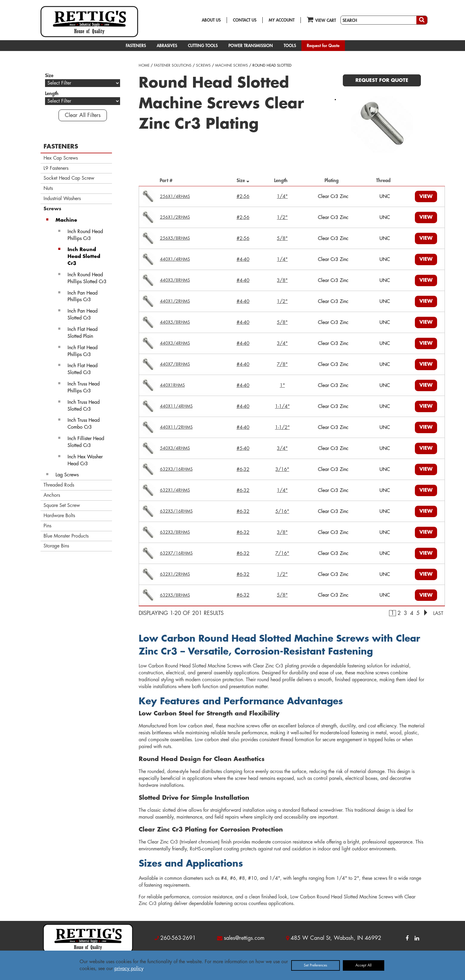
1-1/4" (282, 406)
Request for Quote (323, 46)
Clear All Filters (83, 115)
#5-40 (243, 448)
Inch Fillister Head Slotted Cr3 (86, 442)
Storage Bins (56, 546)
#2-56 (243, 196)
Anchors (52, 495)
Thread (385, 181)
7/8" (282, 364)
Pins (47, 526)
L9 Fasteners (56, 168)
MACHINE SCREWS (232, 65)
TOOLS (290, 46)
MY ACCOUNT (282, 20)
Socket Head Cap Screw (69, 178)
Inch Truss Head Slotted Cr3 (84, 406)
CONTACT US (245, 20)
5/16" (282, 511)
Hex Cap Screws (61, 158)
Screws (52, 209)
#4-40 (243, 259)
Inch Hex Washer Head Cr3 (85, 460)
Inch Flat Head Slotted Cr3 (83, 369)
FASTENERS (136, 46)
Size (243, 180)
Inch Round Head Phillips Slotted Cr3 (87, 278)
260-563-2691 (178, 938)
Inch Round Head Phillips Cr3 (85, 235)
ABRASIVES (167, 46)
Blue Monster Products (66, 536)
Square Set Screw (62, 505)
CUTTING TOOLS (203, 46)
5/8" (282, 238)
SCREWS (203, 65)
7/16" (282, 553)
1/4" (282, 196)
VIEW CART (321, 19)
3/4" (282, 343)
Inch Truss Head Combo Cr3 (84, 424)
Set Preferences (316, 965)
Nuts (48, 188)
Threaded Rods (59, 485)
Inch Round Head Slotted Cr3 (84, 256)
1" (282, 385)
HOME (144, 65)
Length (282, 181)
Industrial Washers (62, 199)
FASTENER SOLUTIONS (173, 65)
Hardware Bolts (59, 516)
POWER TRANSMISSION (251, 46)
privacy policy (129, 969)
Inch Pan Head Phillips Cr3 (83, 297)
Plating (333, 181)
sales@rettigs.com (244, 938)
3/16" (282, 469)
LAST (438, 613)
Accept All (364, 965)
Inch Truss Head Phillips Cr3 (84, 387)
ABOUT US (211, 20)
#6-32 (243, 469)
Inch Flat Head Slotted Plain (83, 333)
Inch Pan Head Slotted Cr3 (83, 315)
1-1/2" (282, 427)
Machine (66, 220)
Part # (168, 181)
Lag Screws (67, 475)
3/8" (282, 280)
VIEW (426, 196)
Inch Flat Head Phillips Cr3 (83, 351)
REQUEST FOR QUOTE (382, 80)
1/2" (282, 217)
